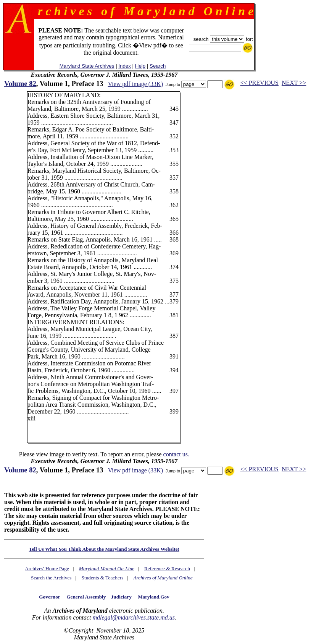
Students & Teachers (103, 578)
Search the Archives (51, 578)
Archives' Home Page (47, 569)
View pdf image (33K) (135, 84)
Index (125, 66)
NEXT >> (294, 83)
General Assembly (86, 597)
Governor (49, 597)
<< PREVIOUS (259, 83)
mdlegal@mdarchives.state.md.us (133, 617)
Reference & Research (167, 569)
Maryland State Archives (87, 66)
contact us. (176, 454)
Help (140, 66)
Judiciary (121, 597)
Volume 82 (20, 84)
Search (158, 66)
